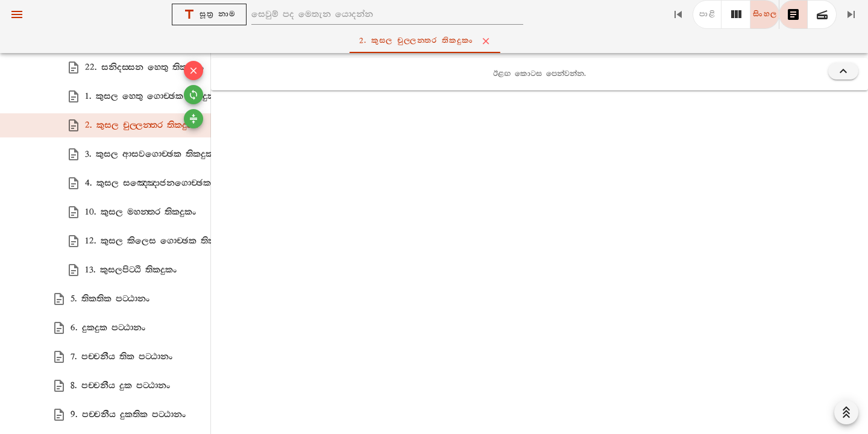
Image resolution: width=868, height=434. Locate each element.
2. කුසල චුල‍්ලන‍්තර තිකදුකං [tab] (436, 41)
